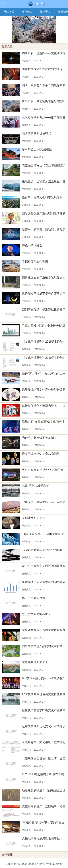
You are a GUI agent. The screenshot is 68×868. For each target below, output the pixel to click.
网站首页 (9, 12)
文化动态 (27, 12)
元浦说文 (45, 12)
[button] (28, 40)
